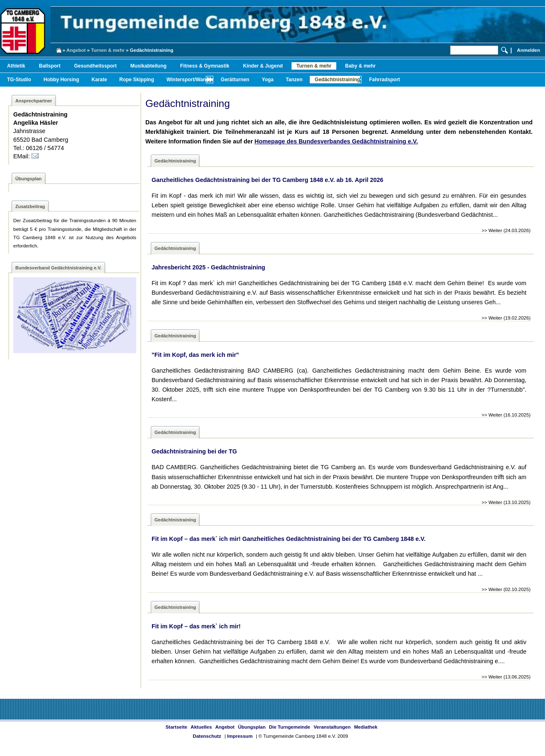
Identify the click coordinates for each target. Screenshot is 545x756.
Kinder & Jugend (263, 66)
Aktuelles (201, 727)
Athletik (16, 66)
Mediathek (366, 727)
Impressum (240, 736)
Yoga (268, 80)
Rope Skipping (137, 80)
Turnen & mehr (108, 50)
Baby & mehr (360, 66)
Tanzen (294, 80)
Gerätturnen (235, 80)
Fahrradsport (385, 80)
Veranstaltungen (332, 727)
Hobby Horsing (61, 80)
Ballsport (50, 66)
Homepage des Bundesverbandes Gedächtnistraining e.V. (336, 141)
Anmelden (528, 50)
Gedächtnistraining (337, 80)
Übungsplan (252, 727)
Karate (99, 80)
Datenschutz (207, 736)
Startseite (176, 727)
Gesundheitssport (95, 66)
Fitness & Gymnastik (205, 66)
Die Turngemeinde (289, 727)
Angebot (76, 50)
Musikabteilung (148, 66)
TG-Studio (19, 80)
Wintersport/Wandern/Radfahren (205, 80)
